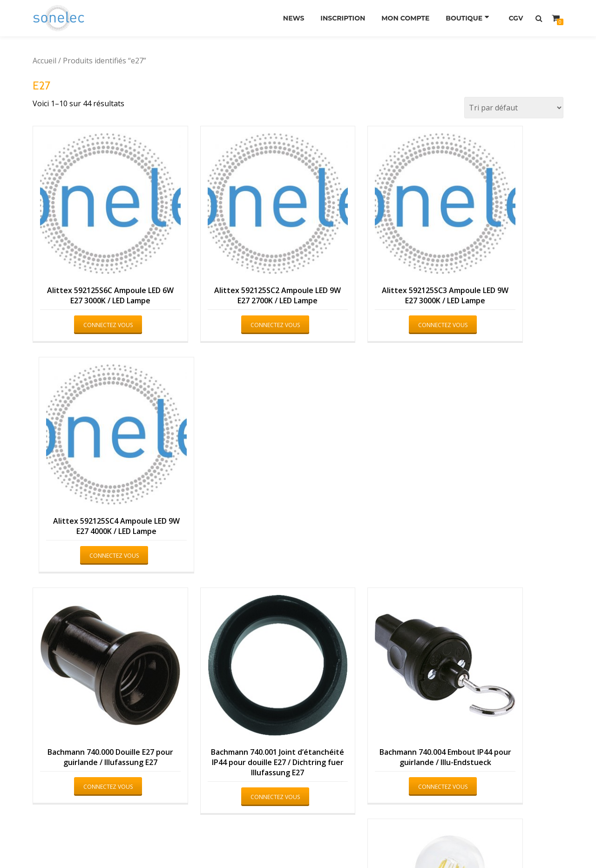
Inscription (339, 18)
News (287, 18)
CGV (515, 18)
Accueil (44, 61)
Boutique (464, 18)
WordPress (339, 842)
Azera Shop (257, 842)
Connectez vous (91, 302)
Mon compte (403, 18)
